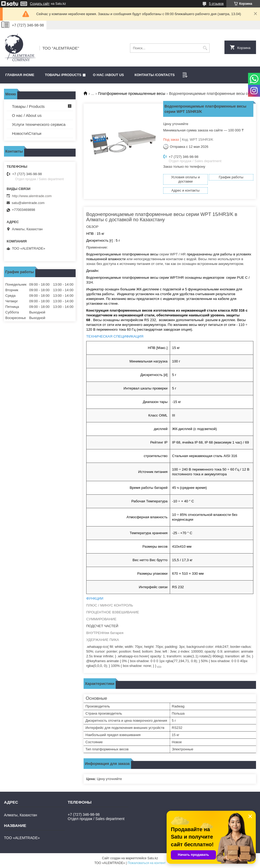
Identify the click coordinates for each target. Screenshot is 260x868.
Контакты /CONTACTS (155, 75)
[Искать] (205, 48)
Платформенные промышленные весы (132, 94)
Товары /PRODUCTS (63, 75)
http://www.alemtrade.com (32, 196)
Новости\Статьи (27, 133)
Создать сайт (40, 4)
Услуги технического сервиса (39, 124)
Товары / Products (28, 106)
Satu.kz (153, 858)
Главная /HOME (20, 75)
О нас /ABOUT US (108, 75)
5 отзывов (216, 4)
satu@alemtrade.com (28, 203)
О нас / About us (27, 115)
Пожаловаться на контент (147, 863)
